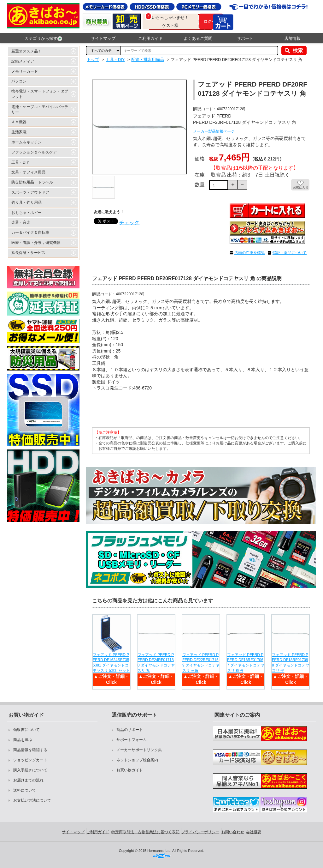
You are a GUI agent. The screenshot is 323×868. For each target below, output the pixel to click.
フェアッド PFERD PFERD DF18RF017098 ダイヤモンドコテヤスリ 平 (291, 663)
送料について (25, 790)
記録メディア (23, 61)
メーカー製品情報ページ (214, 131)
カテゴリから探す (43, 39)
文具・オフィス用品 (28, 172)
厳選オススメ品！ (26, 51)
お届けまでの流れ (28, 780)
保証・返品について (290, 253)
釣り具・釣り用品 (26, 202)
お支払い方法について (32, 800)
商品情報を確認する (30, 750)
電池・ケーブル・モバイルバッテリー (40, 109)
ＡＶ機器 (19, 122)
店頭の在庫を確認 (250, 253)
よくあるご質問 (198, 38)
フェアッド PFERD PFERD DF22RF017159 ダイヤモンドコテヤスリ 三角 (201, 663)
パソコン (19, 81)
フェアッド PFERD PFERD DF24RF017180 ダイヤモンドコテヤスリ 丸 (156, 663)
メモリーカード (25, 71)
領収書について (26, 730)
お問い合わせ (233, 832)
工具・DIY (20, 162)
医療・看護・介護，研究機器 (36, 243)
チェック (129, 223)
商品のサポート (130, 730)
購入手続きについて (30, 770)
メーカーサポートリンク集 (139, 750)
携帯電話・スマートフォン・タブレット (40, 94)
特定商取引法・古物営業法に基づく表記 (145, 832)
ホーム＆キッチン (26, 142)
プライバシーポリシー (200, 832)
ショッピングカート (30, 760)
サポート (245, 38)
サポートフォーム (132, 740)
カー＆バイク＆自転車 (30, 232)
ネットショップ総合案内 (137, 760)
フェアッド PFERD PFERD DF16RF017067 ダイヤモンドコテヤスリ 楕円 (246, 663)
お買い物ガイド (130, 770)
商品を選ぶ (23, 740)
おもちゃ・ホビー (26, 213)
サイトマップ (103, 38)
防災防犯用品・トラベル (32, 182)
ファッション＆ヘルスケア (34, 152)
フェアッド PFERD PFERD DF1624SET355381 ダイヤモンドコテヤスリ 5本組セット (111, 663)
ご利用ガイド (150, 38)
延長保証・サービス (28, 253)
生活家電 (19, 132)
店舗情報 (292, 38)
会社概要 (254, 832)
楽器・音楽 (21, 222)
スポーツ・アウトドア (30, 192)
